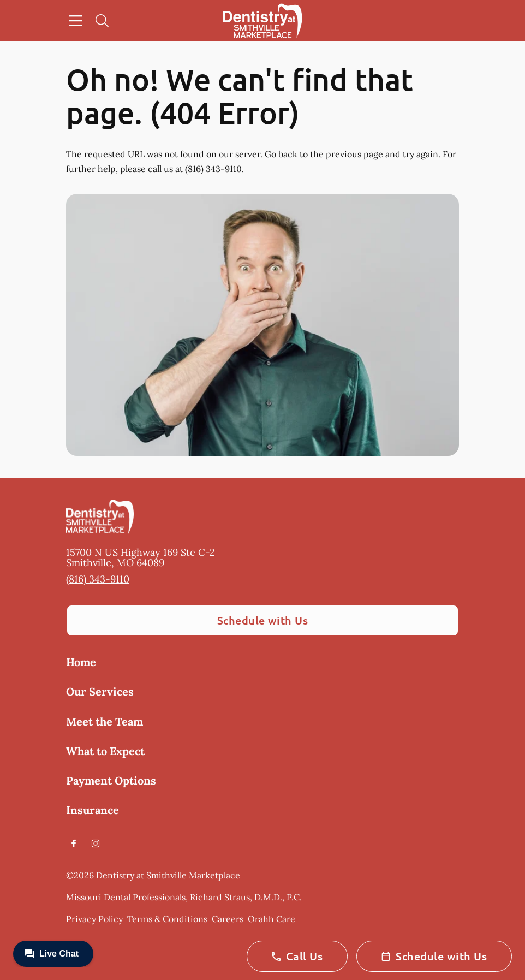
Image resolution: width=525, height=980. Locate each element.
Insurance (93, 810)
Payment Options (111, 780)
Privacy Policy (94, 919)
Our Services (100, 691)
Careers (228, 919)
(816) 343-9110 (213, 169)
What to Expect (105, 751)
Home (81, 662)
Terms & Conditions (167, 919)
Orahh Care (272, 919)
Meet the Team (105, 721)
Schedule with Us (263, 620)
